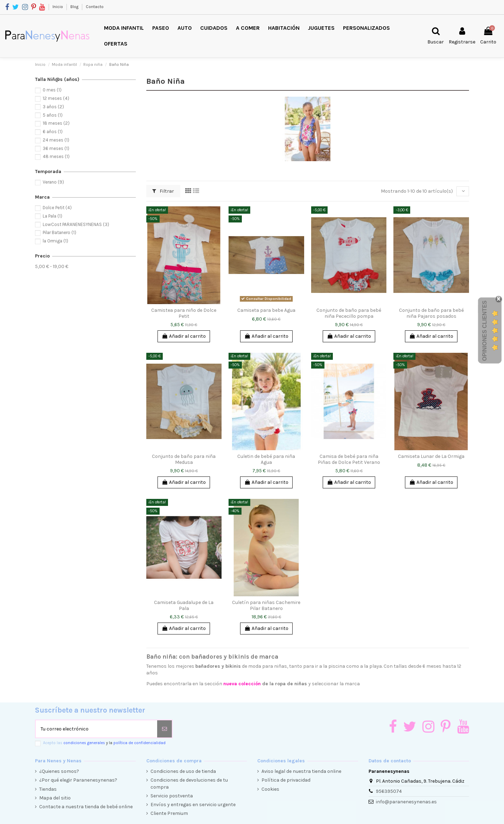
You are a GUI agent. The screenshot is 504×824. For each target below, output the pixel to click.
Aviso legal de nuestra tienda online (301, 771)
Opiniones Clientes (485, 331)
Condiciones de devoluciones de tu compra (189, 784)
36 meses (56, 148)
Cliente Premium (169, 813)
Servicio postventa (172, 796)
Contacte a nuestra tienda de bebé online (86, 807)
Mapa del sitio (55, 798)
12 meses (56, 98)
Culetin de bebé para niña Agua (266, 459)
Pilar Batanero (59, 232)
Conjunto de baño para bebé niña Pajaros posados (431, 313)
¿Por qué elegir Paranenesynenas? (78, 780)
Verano (53, 182)
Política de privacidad (286, 780)
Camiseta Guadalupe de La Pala (184, 605)
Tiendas (48, 789)
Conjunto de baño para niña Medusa (184, 459)
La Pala (52, 216)
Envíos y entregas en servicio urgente (193, 805)
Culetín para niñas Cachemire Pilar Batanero (266, 605)
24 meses (56, 140)
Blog (75, 7)
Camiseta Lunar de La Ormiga (431, 456)
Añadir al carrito (184, 336)
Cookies (270, 789)
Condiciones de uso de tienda (183, 771)
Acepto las (104, 743)
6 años (53, 132)
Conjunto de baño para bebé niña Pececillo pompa (349, 313)
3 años (53, 107)
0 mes (52, 90)
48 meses (56, 156)
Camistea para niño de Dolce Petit (184, 313)
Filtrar (163, 191)
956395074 (389, 791)
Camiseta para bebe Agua (266, 310)
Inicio (58, 7)
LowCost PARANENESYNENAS (76, 224)
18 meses (56, 123)
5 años (53, 115)
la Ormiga (55, 241)
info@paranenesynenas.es (406, 802)
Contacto (95, 7)
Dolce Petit (57, 208)
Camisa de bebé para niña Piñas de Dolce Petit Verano (349, 459)
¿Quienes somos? (59, 771)
